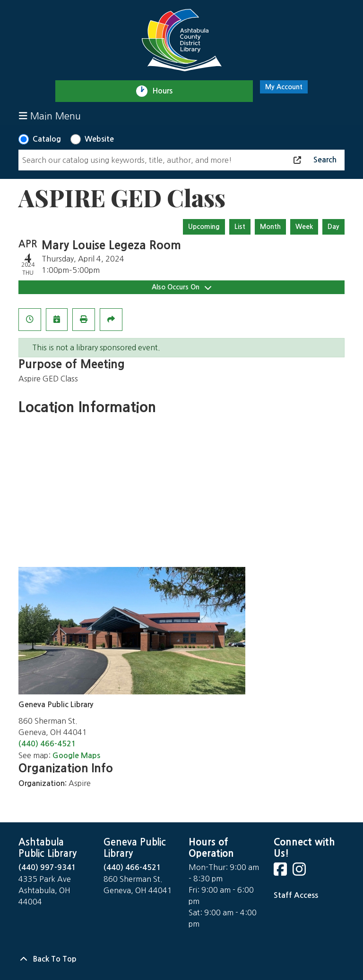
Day (333, 227)
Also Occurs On (181, 287)
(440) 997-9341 (47, 867)
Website (99, 139)
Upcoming (204, 227)
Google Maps (76, 756)
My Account (284, 87)
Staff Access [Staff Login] (296, 895)
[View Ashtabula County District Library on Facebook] (281, 872)
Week (304, 227)
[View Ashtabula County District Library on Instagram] (300, 872)
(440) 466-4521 (47, 744)
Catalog (47, 139)
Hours (167, 91)
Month (270, 227)
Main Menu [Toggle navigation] (50, 116)
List (240, 227)
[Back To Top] (181, 959)
